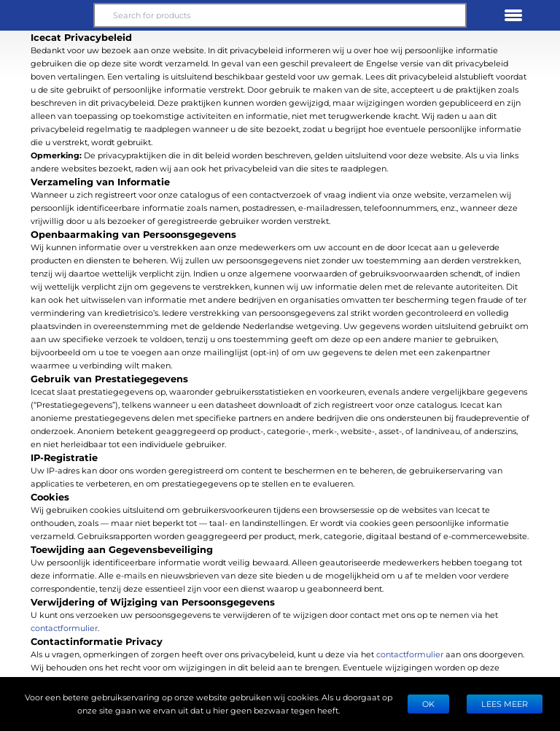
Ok (428, 704)
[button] (47, 15)
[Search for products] (280, 15)
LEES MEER (505, 704)
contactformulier (64, 628)
